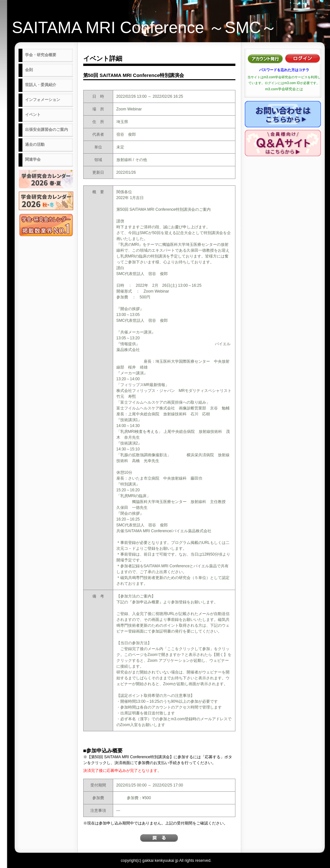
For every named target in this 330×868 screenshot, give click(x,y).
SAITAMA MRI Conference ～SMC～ (145, 28)
